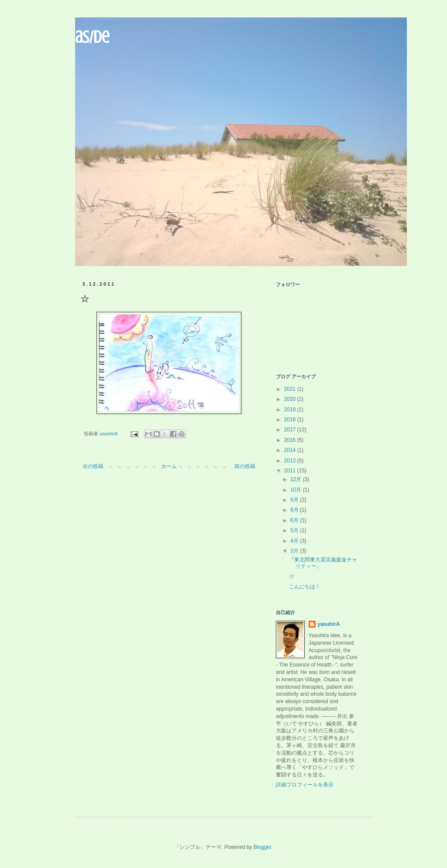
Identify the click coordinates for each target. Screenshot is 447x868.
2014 (291, 450)
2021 (291, 389)
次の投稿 (93, 466)
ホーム (169, 466)
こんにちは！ (305, 587)
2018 (291, 420)
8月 (295, 510)
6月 (295, 520)
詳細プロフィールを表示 (305, 785)
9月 (295, 500)
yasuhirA (328, 624)
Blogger (263, 847)
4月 (295, 541)
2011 (291, 471)
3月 (295, 551)
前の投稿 (245, 466)
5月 (295, 530)
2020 (291, 399)
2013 (291, 461)
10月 (297, 490)
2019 (291, 410)
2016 (291, 440)
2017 (291, 430)
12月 (297, 479)
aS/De (92, 37)
